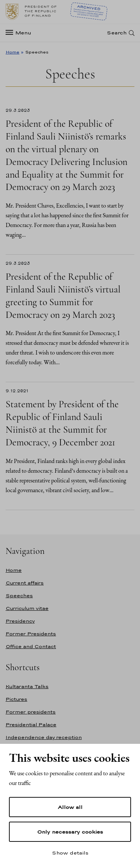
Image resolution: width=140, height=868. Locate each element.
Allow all (70, 807)
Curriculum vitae (27, 608)
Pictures (16, 699)
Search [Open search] (117, 33)
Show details (70, 853)
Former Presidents (31, 634)
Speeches (19, 596)
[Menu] (21, 33)
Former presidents (31, 712)
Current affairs (25, 583)
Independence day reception (44, 737)
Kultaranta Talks (27, 686)
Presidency (20, 621)
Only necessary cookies (70, 832)
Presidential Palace (31, 725)
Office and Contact (31, 646)
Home (13, 52)
